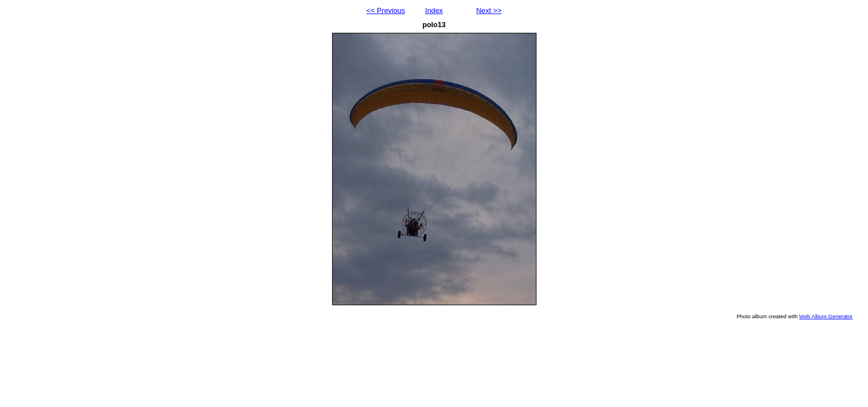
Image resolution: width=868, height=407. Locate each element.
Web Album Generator (826, 316)
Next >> (489, 10)
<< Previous (386, 10)
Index (434, 10)
